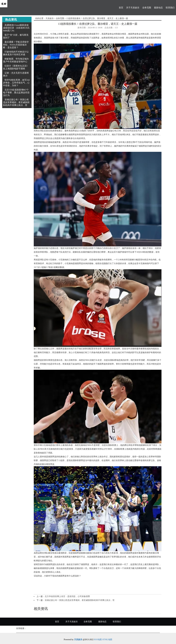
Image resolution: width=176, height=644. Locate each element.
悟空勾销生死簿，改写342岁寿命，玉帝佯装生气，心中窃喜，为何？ (16, 83)
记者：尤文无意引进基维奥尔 (16, 74)
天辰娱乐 (50, 18)
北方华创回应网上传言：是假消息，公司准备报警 (67, 596)
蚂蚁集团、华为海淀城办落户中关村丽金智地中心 (16, 60)
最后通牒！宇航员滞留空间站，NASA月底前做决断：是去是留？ (16, 45)
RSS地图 (98, 640)
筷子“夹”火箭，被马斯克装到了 (16, 36)
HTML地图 (107, 640)
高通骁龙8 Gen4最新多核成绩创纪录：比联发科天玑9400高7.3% (16, 28)
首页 (121, 8)
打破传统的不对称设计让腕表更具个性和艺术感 (16, 53)
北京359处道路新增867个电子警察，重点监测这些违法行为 (16, 93)
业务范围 (147, 8)
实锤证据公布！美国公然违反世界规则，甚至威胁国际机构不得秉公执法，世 (16, 102)
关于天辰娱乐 (133, 8)
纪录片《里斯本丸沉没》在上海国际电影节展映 (16, 67)
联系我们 (170, 8)
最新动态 (158, 8)
